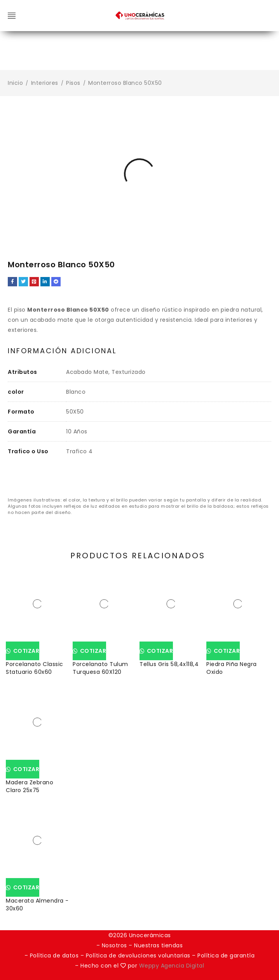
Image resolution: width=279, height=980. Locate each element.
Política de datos (54, 955)
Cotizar (25, 651)
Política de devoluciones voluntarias (139, 955)
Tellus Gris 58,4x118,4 (169, 664)
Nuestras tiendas (158, 945)
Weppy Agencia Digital (172, 966)
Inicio (15, 83)
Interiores (45, 83)
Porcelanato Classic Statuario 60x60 (35, 668)
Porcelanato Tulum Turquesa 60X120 (100, 668)
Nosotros (114, 945)
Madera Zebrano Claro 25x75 (30, 786)
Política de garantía (226, 955)
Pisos (73, 83)
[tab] (62, 351)
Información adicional (62, 351)
